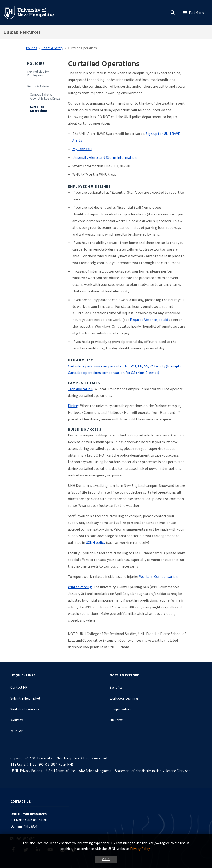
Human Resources (22, 32)
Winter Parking (80, 587)
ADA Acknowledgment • (97, 771)
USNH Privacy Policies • (28, 771)
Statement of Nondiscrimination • (140, 771)
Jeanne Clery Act (178, 771)
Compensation (120, 709)
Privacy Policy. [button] (140, 849)
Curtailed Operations (39, 109)
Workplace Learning (124, 698)
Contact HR (19, 687)
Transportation (80, 389)
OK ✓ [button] (106, 859)
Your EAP (17, 731)
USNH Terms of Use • (62, 771)
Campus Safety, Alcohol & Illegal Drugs (45, 96)
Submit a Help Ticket (25, 698)
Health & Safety (52, 48)
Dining (73, 406)
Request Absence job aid (149, 320)
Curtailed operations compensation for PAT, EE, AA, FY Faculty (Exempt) (124, 366)
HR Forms (117, 720)
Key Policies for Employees (38, 74)
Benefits (116, 687)
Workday (17, 720)
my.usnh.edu (82, 149)
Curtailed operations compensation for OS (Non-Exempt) (114, 373)
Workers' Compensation (158, 576)
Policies (32, 48)
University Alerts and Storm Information (104, 157)
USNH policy (95, 542)
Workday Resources (25, 709)
